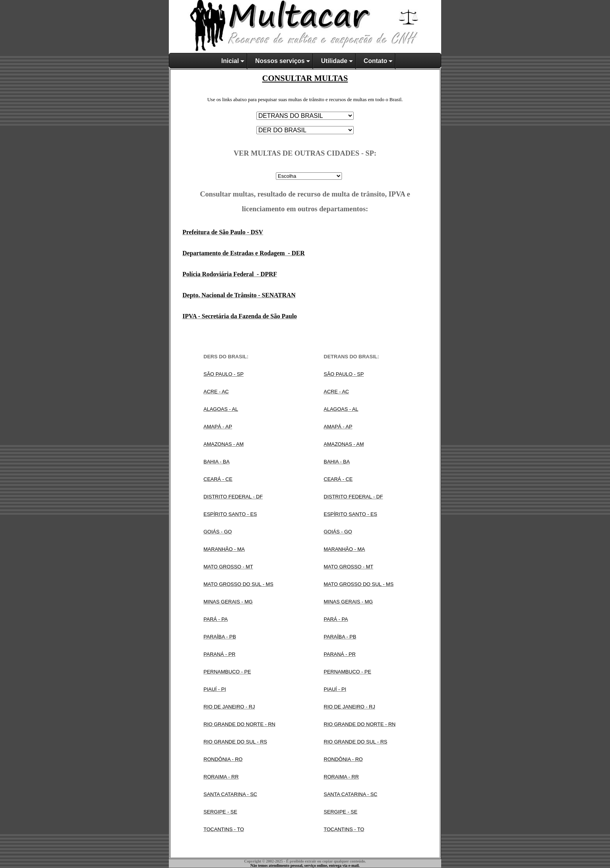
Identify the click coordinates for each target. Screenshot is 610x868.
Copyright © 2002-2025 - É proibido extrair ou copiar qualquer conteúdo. (305, 861)
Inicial (230, 61)
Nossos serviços (280, 61)
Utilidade (334, 61)
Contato (375, 61)
